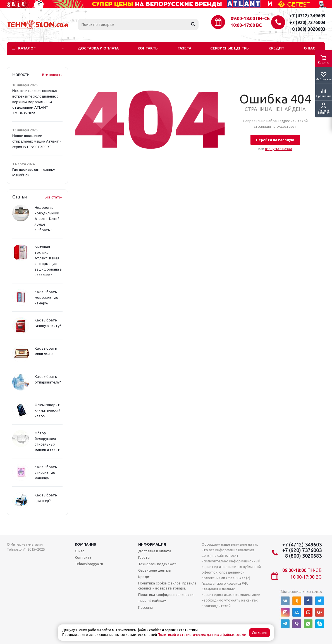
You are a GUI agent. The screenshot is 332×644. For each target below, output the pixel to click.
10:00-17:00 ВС (246, 25)
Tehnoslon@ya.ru (89, 564)
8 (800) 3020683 (309, 29)
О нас (310, 48)
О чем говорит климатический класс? (48, 410)
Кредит (276, 48)
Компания (86, 544)
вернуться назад (279, 149)
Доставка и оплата (98, 48)
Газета (184, 48)
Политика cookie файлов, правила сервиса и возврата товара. (167, 586)
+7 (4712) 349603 (307, 16)
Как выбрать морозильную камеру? (46, 297)
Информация (152, 544)
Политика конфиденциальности (166, 595)
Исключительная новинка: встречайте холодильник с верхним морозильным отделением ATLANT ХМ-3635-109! (35, 102)
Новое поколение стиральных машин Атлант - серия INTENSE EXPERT (37, 141)
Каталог (27, 48)
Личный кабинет (152, 601)
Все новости (52, 75)
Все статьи (54, 197)
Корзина (145, 607)
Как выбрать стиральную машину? (46, 472)
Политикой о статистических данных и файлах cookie (202, 635)
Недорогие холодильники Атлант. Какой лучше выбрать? (47, 219)
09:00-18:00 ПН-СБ (250, 18)
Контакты (148, 48)
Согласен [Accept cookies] (260, 633)
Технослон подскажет (157, 564)
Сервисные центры (230, 48)
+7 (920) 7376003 (307, 22)
